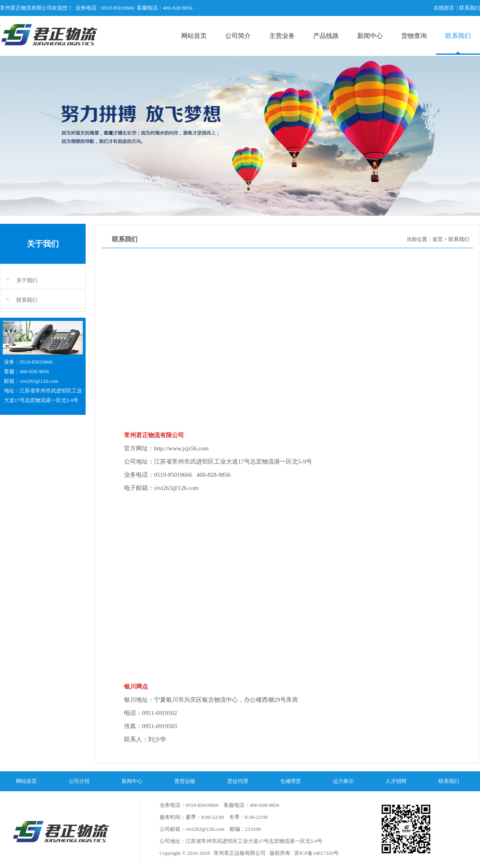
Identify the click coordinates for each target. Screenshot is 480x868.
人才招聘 (396, 781)
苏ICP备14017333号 (316, 853)
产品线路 (326, 36)
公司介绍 (79, 781)
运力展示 (343, 781)
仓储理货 (290, 781)
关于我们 (27, 280)
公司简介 (238, 36)
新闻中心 (370, 36)
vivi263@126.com (39, 381)
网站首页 (194, 36)
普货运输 (185, 781)
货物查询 (414, 36)
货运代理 (238, 781)
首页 (438, 239)
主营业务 (282, 36)
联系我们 (458, 36)
